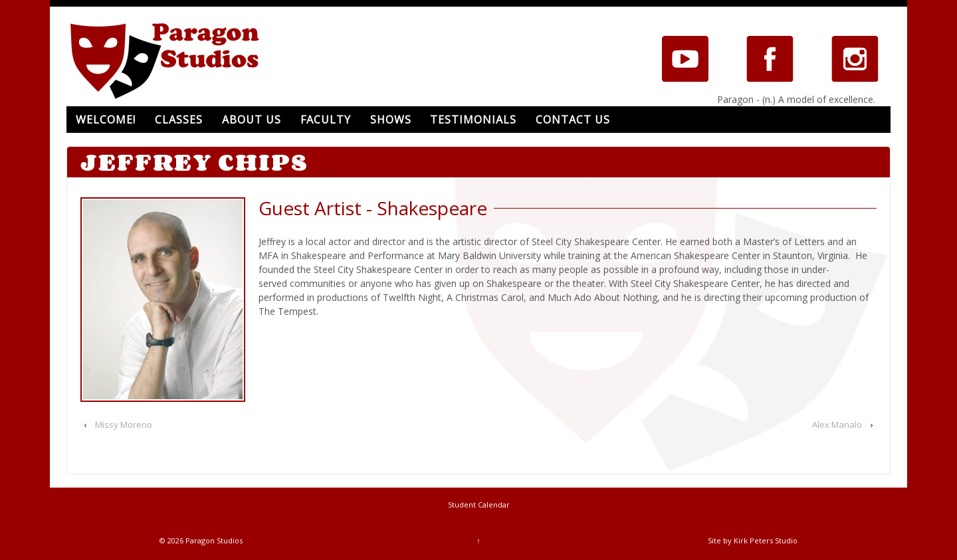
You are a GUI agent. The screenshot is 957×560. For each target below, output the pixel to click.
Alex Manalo (837, 424)
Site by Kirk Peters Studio (753, 540)
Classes (179, 120)
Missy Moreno (124, 424)
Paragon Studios (213, 540)
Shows (391, 120)
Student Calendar (479, 505)
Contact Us (573, 120)
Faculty (326, 120)
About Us (252, 120)
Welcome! (106, 120)
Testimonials (473, 120)
